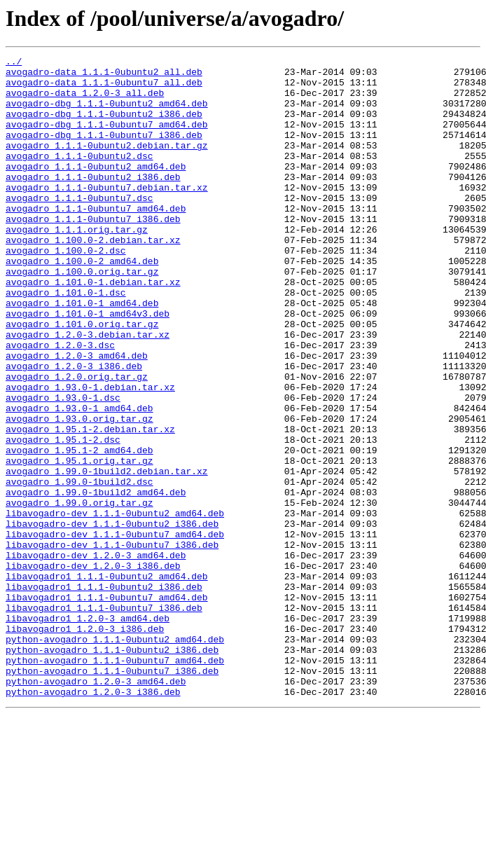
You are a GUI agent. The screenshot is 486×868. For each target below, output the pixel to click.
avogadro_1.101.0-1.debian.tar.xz (93, 328)
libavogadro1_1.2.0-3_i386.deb (85, 744)
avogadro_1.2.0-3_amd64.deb (77, 416)
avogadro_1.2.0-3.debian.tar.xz (88, 391)
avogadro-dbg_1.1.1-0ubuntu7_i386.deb (104, 151)
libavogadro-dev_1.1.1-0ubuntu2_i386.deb (112, 618)
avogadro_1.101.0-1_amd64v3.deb (88, 366)
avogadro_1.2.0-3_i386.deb (74, 429)
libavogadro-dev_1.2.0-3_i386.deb (93, 668)
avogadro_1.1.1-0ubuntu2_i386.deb (93, 202)
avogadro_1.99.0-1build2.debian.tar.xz (107, 555)
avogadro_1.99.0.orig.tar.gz (79, 593)
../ (14, 63)
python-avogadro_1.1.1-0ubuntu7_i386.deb (112, 794)
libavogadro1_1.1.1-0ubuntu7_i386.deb (104, 719)
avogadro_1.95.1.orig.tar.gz (79, 542)
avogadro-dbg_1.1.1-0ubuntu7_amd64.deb (107, 139)
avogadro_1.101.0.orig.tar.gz (82, 378)
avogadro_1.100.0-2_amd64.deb (82, 303)
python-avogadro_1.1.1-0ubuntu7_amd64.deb (115, 782)
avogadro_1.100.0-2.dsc (66, 290)
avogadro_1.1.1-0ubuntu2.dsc (79, 177)
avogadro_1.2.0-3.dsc (60, 404)
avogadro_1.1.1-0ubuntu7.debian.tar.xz (107, 214)
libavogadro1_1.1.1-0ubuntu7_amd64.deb (107, 706)
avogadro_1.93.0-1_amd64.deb (79, 479)
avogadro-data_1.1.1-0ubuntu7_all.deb (104, 88)
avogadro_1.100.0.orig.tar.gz (82, 315)
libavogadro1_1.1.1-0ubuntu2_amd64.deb (107, 681)
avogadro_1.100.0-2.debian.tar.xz (93, 277)
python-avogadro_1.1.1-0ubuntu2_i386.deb (112, 769)
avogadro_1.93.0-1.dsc (63, 467)
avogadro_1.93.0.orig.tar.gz (79, 492)
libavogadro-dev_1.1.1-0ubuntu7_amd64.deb (115, 631)
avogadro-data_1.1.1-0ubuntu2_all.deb (104, 76)
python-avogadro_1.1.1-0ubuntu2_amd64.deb (115, 757)
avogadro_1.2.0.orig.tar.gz (77, 441)
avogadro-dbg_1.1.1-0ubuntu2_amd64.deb (107, 113)
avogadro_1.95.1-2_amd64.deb (79, 530)
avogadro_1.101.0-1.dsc (66, 340)
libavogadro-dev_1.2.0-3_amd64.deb (96, 656)
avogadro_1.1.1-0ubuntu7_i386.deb (93, 252)
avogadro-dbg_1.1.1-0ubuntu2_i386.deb (104, 126)
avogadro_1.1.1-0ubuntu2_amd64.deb (96, 189)
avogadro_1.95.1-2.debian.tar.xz (90, 504)
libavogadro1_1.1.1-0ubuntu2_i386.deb (104, 694)
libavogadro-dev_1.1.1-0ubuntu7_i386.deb (112, 643)
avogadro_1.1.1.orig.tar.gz (77, 265)
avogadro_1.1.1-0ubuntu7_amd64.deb (96, 240)
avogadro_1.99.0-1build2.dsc (79, 567)
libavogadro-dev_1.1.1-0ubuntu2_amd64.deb (115, 605)
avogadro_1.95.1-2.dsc (63, 517)
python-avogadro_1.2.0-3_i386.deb (93, 820)
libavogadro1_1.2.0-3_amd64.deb (88, 731)
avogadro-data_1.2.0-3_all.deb (85, 101)
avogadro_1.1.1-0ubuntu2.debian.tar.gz (107, 164)
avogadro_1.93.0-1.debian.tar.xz (90, 454)
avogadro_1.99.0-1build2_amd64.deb (96, 580)
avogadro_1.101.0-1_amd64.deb (82, 353)
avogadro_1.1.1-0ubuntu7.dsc (79, 227)
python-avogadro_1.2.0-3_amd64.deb (96, 807)
